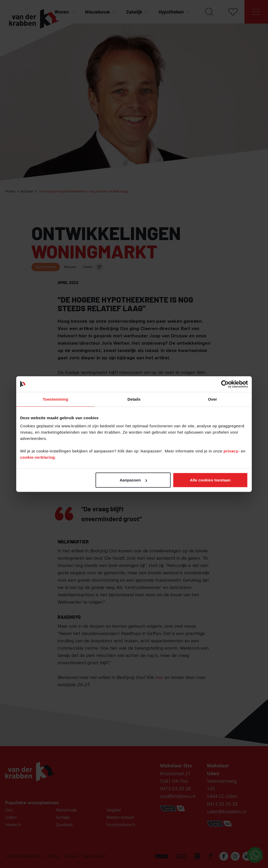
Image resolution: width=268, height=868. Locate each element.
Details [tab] (134, 399)
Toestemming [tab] (55, 399)
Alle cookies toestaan (210, 480)
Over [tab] (213, 399)
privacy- (232, 451)
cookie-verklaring (38, 457)
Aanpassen (133, 480)
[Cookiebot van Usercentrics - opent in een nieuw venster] (225, 384)
